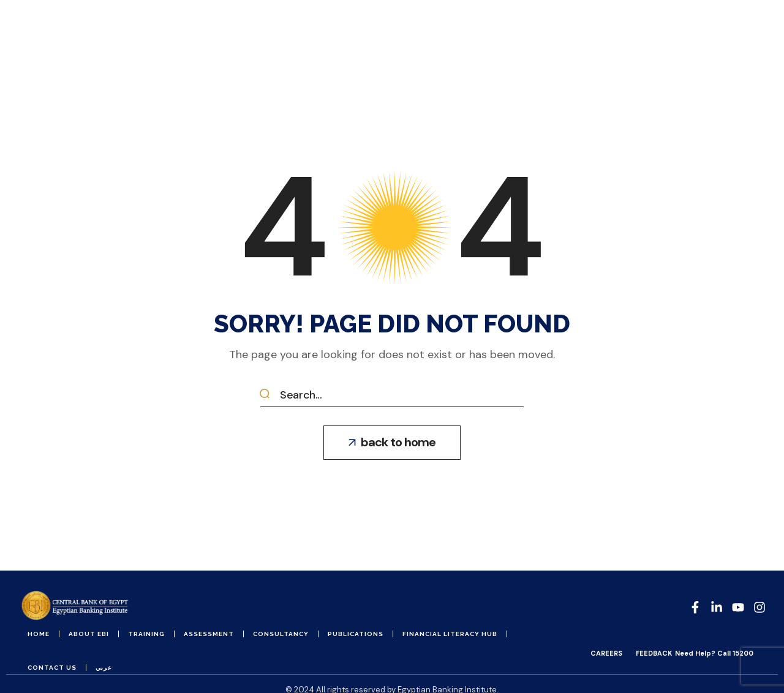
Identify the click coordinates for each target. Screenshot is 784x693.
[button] (392, 443)
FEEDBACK (654, 653)
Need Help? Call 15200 (714, 653)
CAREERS (606, 653)
